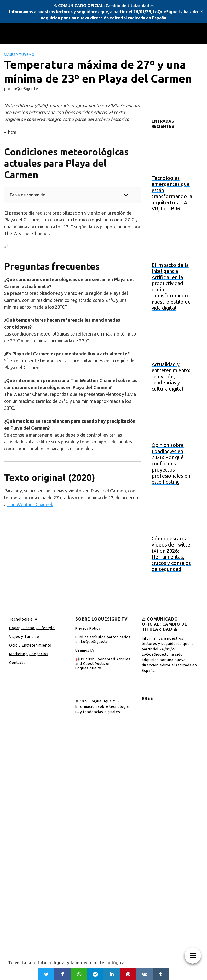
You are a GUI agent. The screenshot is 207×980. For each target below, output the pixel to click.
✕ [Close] (202, 12)
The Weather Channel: (30, 504)
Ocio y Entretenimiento (30, 645)
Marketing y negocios (29, 654)
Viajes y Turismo (19, 55)
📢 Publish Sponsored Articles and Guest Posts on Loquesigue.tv (103, 664)
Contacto (18, 663)
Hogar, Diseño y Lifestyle (32, 628)
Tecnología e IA (23, 619)
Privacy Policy (88, 628)
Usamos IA (85, 650)
